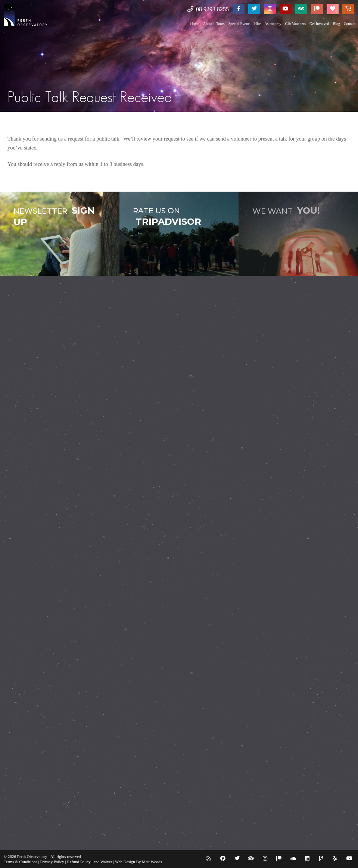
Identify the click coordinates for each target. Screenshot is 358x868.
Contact (350, 24)
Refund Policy (79, 862)
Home (194, 24)
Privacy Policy (52, 862)
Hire (258, 24)
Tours (220, 24)
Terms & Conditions (21, 862)
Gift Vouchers (295, 24)
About (208, 24)
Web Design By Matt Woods (138, 862)
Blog (336, 24)
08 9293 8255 (208, 9)
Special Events (239, 24)
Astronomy (273, 24)
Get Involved (319, 24)
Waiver (106, 862)
